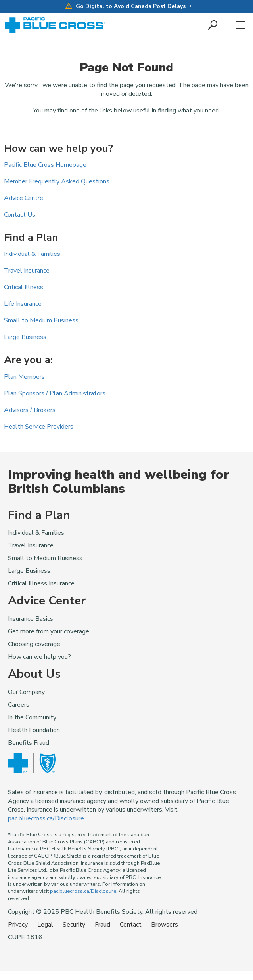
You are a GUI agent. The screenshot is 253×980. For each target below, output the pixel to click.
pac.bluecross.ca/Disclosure (46, 818)
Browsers (165, 925)
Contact (131, 925)
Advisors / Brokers (30, 410)
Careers (19, 705)
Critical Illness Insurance (41, 583)
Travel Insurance (27, 271)
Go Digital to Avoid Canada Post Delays (126, 6)
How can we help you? (39, 657)
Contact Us (20, 215)
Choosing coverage (34, 644)
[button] (213, 25)
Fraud (103, 925)
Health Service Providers (39, 427)
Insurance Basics (31, 619)
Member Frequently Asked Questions (57, 181)
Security (74, 925)
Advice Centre (24, 198)
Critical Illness (24, 287)
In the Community (32, 717)
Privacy (18, 925)
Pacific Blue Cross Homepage (45, 165)
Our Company (26, 692)
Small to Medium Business (41, 320)
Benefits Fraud (29, 743)
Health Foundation (34, 730)
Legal (45, 925)
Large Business (25, 337)
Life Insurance (23, 304)
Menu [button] (240, 25)
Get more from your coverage (49, 631)
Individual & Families (32, 254)
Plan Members (24, 377)
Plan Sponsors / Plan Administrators (55, 393)
